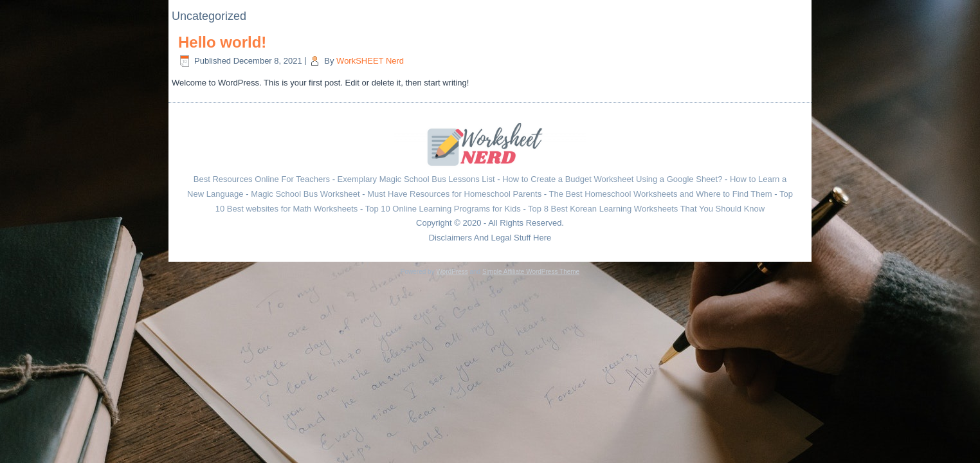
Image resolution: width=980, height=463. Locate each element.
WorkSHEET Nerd (370, 61)
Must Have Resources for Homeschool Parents (454, 194)
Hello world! (222, 42)
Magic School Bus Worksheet (305, 194)
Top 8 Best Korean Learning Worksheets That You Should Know (646, 209)
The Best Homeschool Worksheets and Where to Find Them (661, 194)
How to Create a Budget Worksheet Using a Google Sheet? (612, 179)
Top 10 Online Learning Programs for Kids (443, 209)
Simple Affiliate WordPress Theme (531, 272)
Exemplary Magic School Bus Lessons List (416, 179)
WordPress (452, 272)
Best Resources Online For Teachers (262, 179)
